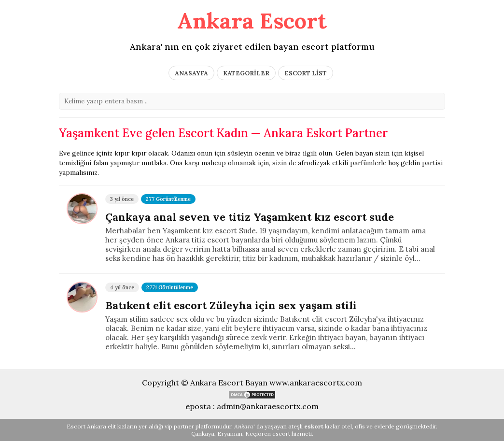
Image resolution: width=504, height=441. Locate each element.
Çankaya (203, 434)
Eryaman (230, 434)
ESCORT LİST (306, 73)
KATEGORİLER (246, 73)
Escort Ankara (86, 426)
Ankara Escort (252, 21)
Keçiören (258, 434)
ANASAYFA (191, 73)
